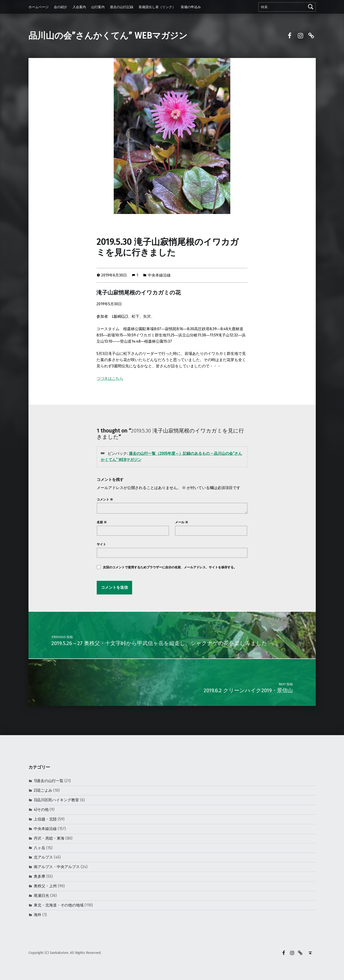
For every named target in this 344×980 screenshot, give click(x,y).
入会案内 (79, 7)
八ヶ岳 (39, 848)
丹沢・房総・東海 (49, 838)
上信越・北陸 (45, 819)
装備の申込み (191, 7)
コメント (105, 499)
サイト (101, 544)
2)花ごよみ (43, 790)
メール (182, 522)
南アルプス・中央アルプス (57, 867)
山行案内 (98, 7)
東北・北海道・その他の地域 (59, 905)
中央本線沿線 (159, 275)
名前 (102, 522)
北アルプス (43, 857)
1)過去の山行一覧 (49, 781)
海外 (38, 915)
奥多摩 (39, 876)
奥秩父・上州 (45, 886)
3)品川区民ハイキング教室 (56, 800)
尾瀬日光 (41, 896)
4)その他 (41, 810)
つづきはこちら (110, 378)
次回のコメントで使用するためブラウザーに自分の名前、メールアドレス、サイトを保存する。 (170, 567)
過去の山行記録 (122, 7)
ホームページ (39, 7)
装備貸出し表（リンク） (157, 7)
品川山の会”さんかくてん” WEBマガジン (108, 36)
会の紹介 (61, 7)
